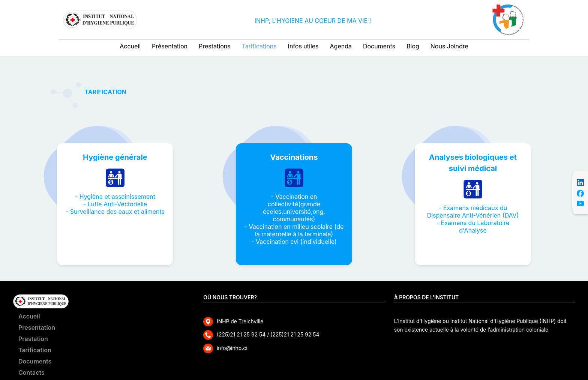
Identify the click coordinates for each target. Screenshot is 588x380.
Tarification (35, 350)
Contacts (31, 372)
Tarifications (259, 46)
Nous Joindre (449, 46)
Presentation (37, 327)
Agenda (341, 46)
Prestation (33, 339)
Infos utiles (303, 46)
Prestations (215, 46)
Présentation (170, 46)
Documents (379, 46)
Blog (413, 46)
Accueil (130, 46)
